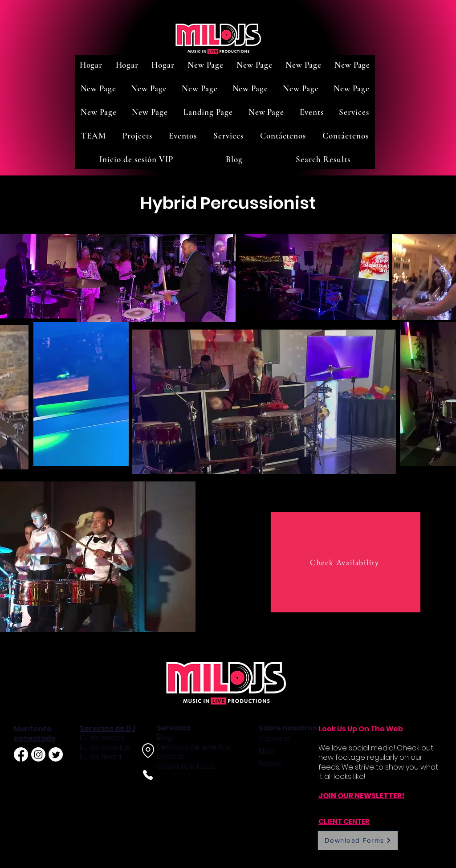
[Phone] (148, 775)
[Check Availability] (346, 562)
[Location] (148, 751)
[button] (312, 112)
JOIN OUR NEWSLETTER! (361, 796)
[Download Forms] (358, 840)
